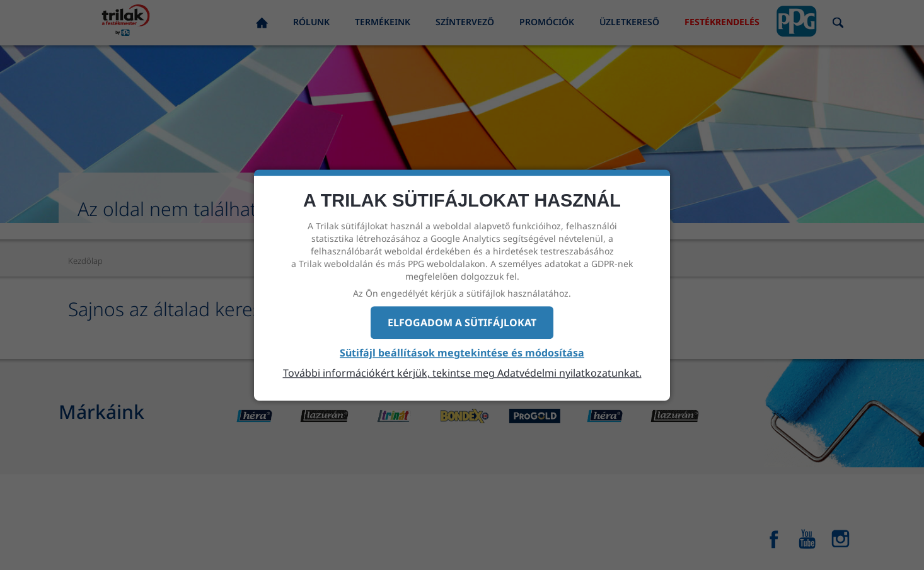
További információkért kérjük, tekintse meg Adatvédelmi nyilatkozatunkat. (462, 373)
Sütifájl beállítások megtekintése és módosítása (462, 353)
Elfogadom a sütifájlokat (462, 322)
